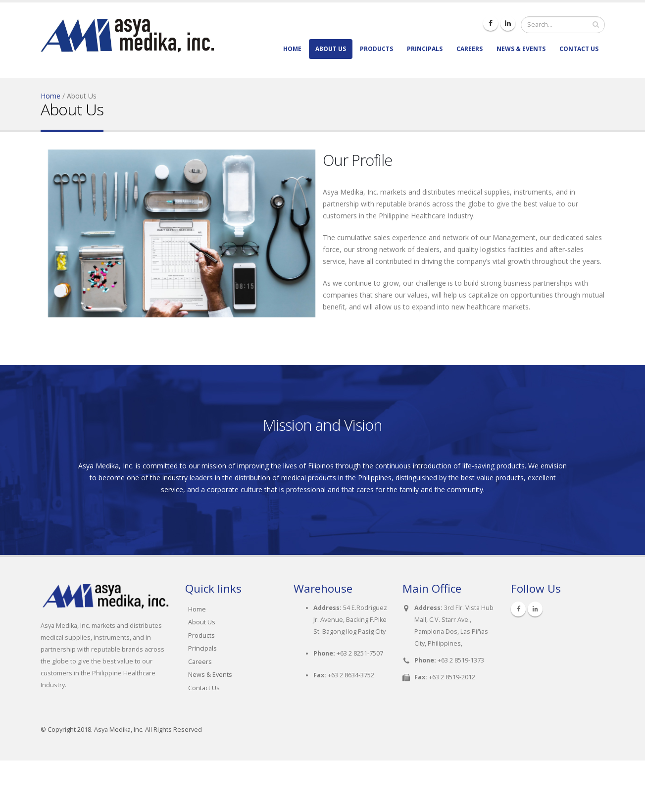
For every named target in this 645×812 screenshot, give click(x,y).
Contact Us (579, 49)
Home (292, 49)
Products (376, 49)
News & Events (521, 49)
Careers (470, 49)
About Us (331, 49)
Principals (425, 49)
